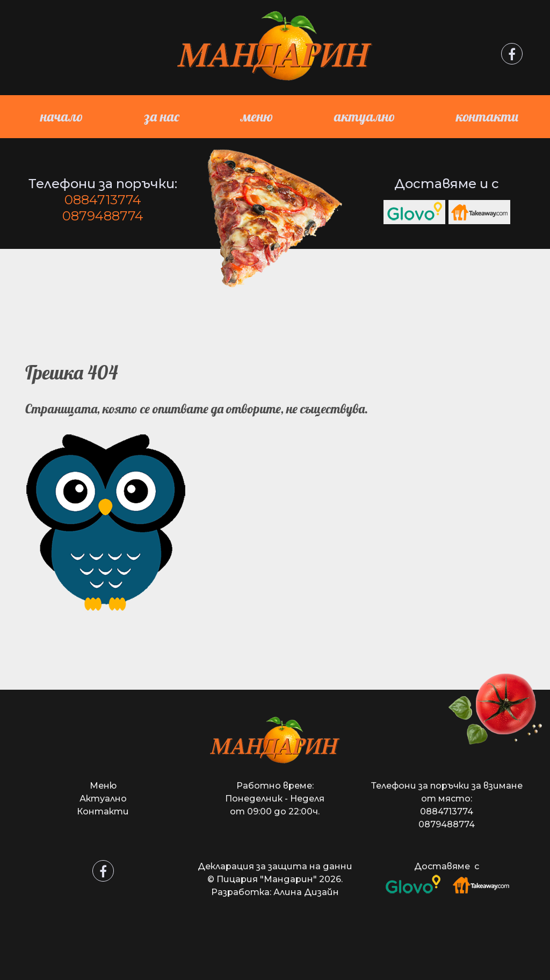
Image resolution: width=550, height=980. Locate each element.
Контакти (487, 116)
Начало (61, 116)
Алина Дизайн (306, 892)
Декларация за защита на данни (275, 866)
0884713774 (103, 200)
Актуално (364, 116)
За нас (162, 116)
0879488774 (103, 216)
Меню (257, 116)
